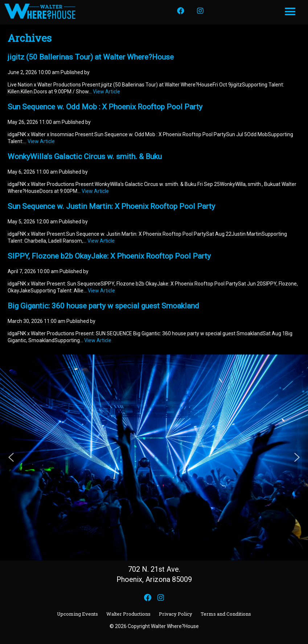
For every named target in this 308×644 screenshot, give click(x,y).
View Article (106, 92)
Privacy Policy (176, 614)
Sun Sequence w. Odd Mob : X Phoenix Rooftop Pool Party (105, 107)
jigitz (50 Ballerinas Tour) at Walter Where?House (91, 57)
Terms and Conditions (226, 614)
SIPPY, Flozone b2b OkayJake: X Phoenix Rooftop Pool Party (109, 256)
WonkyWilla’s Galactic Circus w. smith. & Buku (85, 157)
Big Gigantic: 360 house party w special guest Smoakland (103, 306)
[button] (11, 457)
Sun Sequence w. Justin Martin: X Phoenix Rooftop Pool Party (111, 206)
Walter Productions (128, 614)
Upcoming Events (77, 614)
